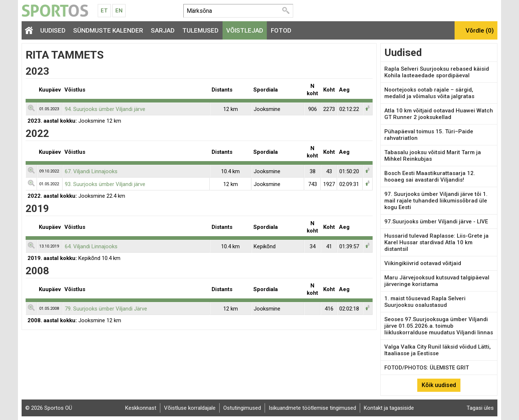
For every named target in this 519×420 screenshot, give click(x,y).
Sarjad (163, 30)
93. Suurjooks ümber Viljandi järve (105, 184)
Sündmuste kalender (108, 30)
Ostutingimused (242, 408)
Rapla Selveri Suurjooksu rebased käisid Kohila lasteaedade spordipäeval (437, 72)
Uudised (53, 30)
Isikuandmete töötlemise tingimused (312, 408)
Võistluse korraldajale (190, 408)
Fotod (281, 30)
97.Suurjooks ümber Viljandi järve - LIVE (436, 222)
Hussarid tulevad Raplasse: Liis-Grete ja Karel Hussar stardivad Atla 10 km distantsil (436, 242)
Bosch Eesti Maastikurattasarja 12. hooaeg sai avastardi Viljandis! (430, 176)
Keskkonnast (141, 408)
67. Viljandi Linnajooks (91, 171)
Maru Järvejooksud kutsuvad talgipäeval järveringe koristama (437, 281)
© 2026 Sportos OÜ (49, 408)
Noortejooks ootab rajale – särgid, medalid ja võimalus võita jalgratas (429, 93)
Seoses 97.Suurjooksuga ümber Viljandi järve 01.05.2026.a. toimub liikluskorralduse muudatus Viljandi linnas (439, 326)
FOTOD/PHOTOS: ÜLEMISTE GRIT (427, 368)
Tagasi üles (480, 408)
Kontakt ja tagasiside (389, 408)
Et (104, 11)
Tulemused (200, 30)
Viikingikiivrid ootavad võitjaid (423, 263)
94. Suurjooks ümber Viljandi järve (105, 109)
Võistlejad (245, 30)
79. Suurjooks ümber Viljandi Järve (106, 309)
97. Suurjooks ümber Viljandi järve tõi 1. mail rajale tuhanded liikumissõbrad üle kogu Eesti (436, 201)
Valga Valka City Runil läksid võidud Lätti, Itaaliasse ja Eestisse (438, 350)
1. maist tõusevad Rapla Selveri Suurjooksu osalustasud (425, 302)
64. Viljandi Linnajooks (91, 246)
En (119, 11)
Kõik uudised (439, 385)
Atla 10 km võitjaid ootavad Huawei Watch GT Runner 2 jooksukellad (439, 114)
